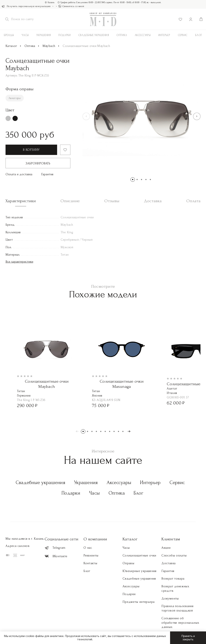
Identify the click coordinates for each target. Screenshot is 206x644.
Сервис (183, 35)
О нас (88, 548)
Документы (170, 598)
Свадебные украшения (94, 35)
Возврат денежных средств (175, 589)
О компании (95, 539)
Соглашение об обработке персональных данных (180, 623)
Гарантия (47, 174)
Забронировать (38, 163)
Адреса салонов (18, 546)
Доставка (168, 563)
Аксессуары (119, 482)
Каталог (11, 46)
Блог (138, 493)
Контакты (90, 563)
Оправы (128, 563)
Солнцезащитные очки (139, 555)
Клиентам (171, 539)
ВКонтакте (56, 556)
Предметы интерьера (138, 602)
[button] (197, 116)
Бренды (9, 35)
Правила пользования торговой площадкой (177, 608)
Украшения (44, 35)
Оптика (122, 35)
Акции (166, 548)
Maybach (49, 46)
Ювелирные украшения (139, 571)
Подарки (64, 35)
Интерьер (164, 35)
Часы (25, 35)
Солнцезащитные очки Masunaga (122, 384)
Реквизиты (91, 555)
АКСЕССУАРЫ (143, 35)
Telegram (55, 548)
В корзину (31, 150)
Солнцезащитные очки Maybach (47, 384)
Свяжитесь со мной (71, 6)
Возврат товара (173, 579)
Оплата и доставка (19, 174)
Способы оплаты (174, 555)
